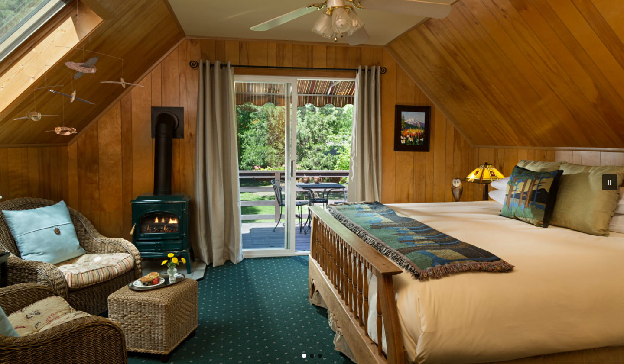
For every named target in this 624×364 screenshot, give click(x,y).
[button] (610, 182)
